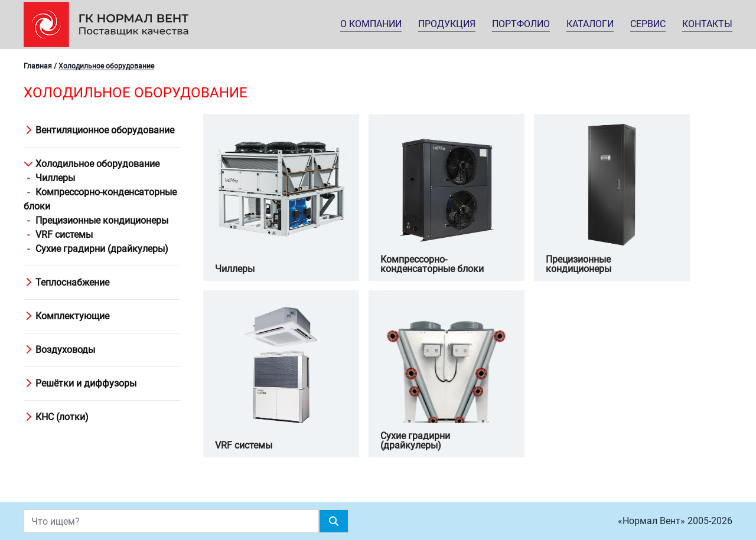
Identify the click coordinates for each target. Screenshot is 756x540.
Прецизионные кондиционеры (102, 220)
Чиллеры (55, 178)
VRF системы (64, 235)
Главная (38, 66)
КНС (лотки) (56, 417)
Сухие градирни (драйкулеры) (102, 249)
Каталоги (590, 24)
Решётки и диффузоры (80, 383)
